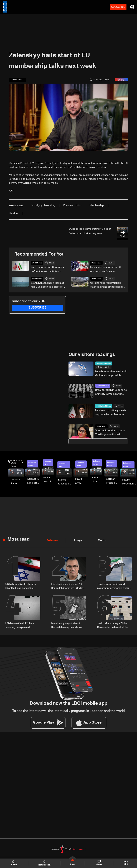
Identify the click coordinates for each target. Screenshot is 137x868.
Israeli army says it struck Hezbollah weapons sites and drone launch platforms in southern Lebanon (68, 624)
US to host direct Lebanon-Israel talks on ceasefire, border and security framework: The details (21, 586)
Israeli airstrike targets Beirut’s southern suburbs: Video (49, 480)
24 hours (52, 540)
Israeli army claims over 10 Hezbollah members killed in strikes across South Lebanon (68, 586)
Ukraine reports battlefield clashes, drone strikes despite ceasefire (108, 285)
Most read (19, 539)
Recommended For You (39, 254)
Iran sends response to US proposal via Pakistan (106, 269)
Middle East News (104, 363)
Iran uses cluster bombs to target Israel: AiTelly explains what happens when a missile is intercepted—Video (17, 482)
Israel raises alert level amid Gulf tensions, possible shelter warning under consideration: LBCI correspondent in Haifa (111, 374)
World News (37, 263)
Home (14, 863)
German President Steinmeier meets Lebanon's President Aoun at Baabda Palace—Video (112, 481)
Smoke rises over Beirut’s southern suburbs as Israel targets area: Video (97, 480)
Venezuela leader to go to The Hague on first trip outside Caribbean (110, 433)
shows (99, 863)
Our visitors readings (92, 355)
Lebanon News (103, 385)
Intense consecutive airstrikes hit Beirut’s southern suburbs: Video (65, 482)
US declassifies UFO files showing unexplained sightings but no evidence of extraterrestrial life (22, 624)
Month (101, 540)
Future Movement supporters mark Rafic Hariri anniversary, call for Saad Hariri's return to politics (129, 482)
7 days (77, 540)
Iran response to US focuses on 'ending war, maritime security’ (47, 270)
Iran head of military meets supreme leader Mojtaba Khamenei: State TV (111, 412)
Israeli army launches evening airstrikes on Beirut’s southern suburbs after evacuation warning (82, 481)
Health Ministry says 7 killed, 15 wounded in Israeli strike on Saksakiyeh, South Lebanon (113, 624)
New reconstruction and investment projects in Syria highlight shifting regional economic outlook (113, 586)
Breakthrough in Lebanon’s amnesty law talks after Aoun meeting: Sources (111, 392)
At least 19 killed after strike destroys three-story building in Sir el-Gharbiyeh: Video (33, 481)
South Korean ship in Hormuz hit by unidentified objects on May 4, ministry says (47, 285)
